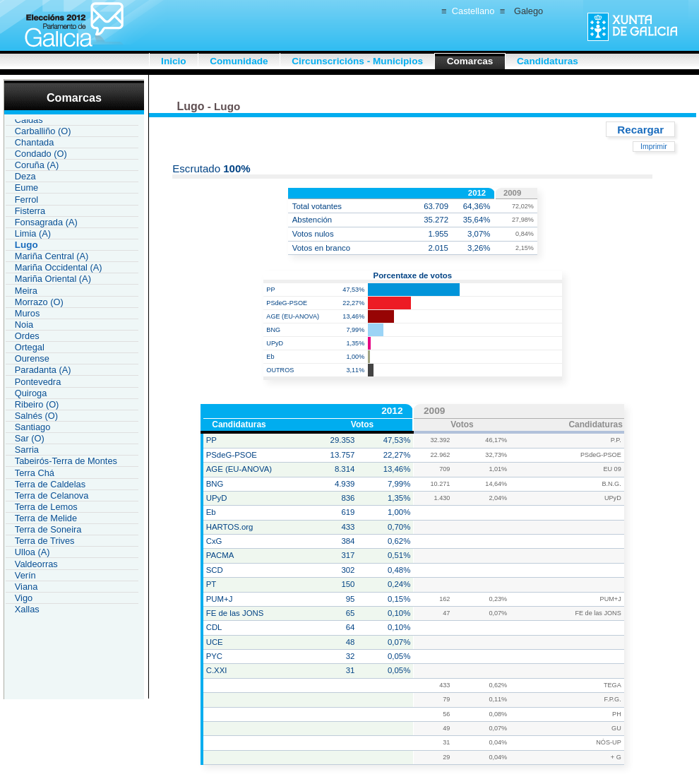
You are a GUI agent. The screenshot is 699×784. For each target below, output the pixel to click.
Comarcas (470, 61)
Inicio (174, 61)
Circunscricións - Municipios (357, 61)
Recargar (640, 129)
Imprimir (654, 147)
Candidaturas (548, 61)
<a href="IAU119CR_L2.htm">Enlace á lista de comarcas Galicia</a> (72, 367)
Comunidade (239, 61)
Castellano (473, 11)
